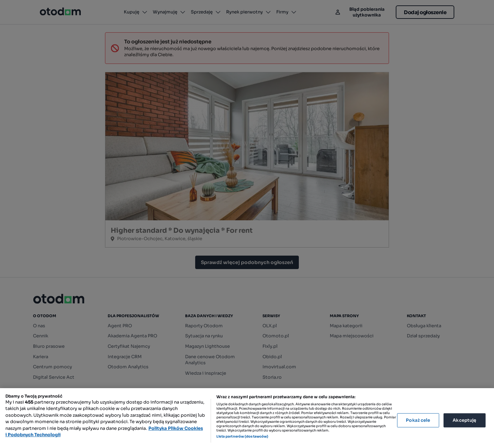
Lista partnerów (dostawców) (242, 436)
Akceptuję (464, 420)
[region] (247, 418)
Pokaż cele (418, 420)
